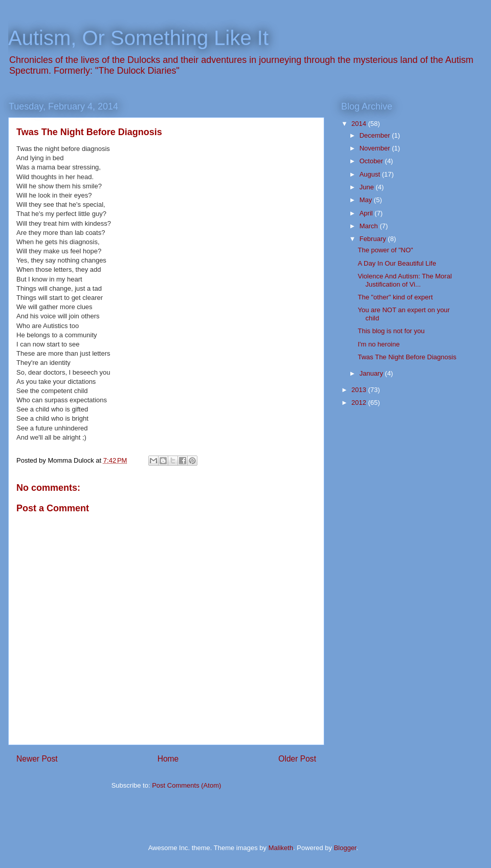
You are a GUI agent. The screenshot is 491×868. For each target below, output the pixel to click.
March (370, 226)
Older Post (297, 759)
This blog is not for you (391, 331)
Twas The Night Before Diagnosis (407, 357)
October (372, 161)
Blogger (345, 848)
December (376, 135)
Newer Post (37, 759)
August (371, 174)
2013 (360, 390)
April (367, 213)
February (374, 239)
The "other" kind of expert (395, 297)
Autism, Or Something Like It (138, 38)
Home (168, 759)
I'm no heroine (378, 344)
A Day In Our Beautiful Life (397, 263)
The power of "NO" (385, 250)
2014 (360, 124)
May (367, 200)
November (376, 148)
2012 (360, 403)
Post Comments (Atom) (186, 785)
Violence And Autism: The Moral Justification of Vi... (405, 280)
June (368, 187)
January (372, 373)
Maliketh (281, 848)
